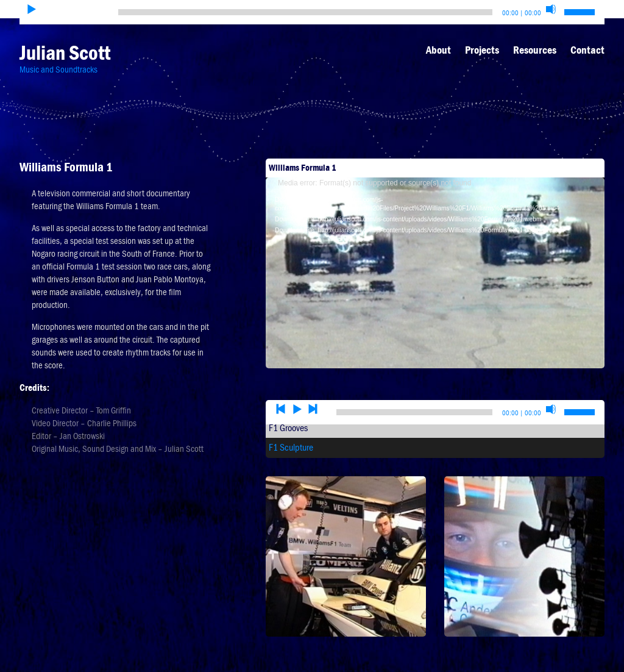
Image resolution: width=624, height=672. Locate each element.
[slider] (305, 12)
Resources (535, 50)
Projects (482, 50)
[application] (435, 252)
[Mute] (551, 9)
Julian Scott (65, 53)
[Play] (32, 9)
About (438, 50)
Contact (587, 50)
